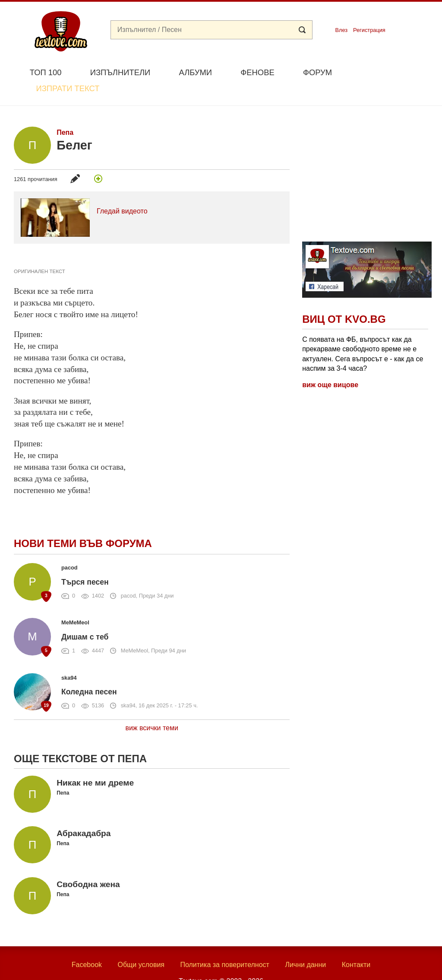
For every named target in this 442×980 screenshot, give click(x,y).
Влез (341, 30)
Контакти (356, 944)
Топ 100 (46, 72)
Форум (317, 72)
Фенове (257, 72)
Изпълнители (120, 72)
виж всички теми (152, 708)
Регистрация (369, 30)
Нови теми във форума (83, 523)
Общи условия (141, 944)
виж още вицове (330, 365)
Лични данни (305, 944)
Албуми (195, 72)
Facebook (87, 944)
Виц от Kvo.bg (344, 299)
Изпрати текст (387, 72)
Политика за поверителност (225, 944)
